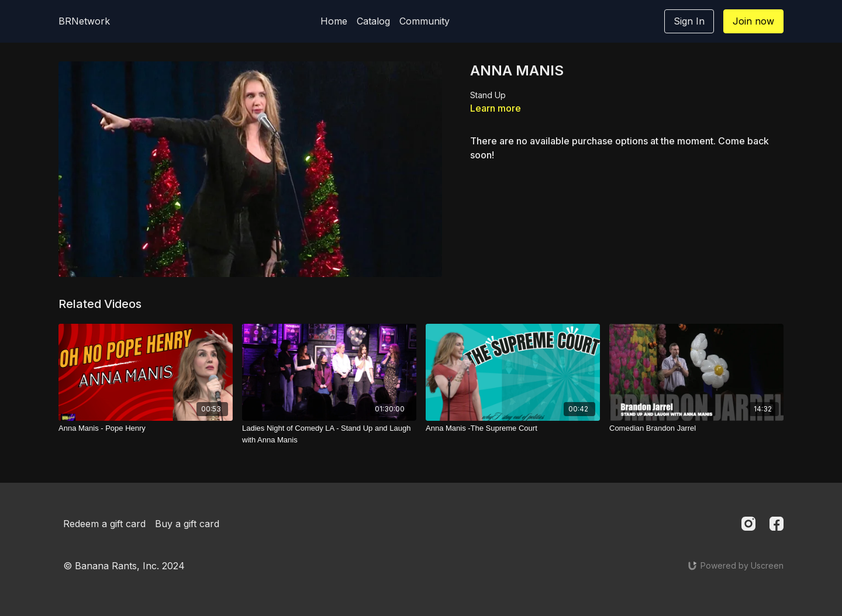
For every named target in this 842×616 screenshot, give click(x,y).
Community (425, 21)
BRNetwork (84, 21)
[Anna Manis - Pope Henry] (146, 428)
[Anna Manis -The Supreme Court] (513, 428)
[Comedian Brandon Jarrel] (696, 428)
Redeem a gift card (104, 524)
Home (334, 21)
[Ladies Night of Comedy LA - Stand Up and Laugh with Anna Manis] (329, 434)
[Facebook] (777, 524)
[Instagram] (748, 524)
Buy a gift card (187, 524)
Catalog (373, 21)
